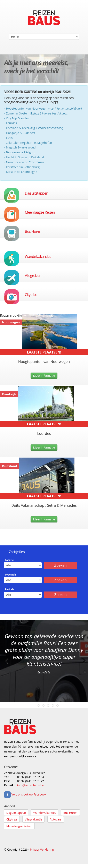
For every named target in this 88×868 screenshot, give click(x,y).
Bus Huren (33, 231)
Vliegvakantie (33, 819)
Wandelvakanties (38, 256)
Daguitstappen (16, 813)
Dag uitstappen (37, 193)
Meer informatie (44, 376)
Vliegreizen (33, 275)
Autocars (56, 819)
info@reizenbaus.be (31, 785)
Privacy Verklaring (42, 849)
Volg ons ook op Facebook (25, 794)
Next (82, 665)
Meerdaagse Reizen (40, 212)
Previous (6, 665)
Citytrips (31, 295)
